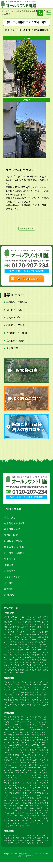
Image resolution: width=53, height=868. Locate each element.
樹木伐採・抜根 (12, 529)
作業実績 (9, 565)
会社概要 (9, 583)
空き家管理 (12, 348)
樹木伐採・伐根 (14, 310)
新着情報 (9, 589)
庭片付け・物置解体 (17, 341)
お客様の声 (10, 571)
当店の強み (10, 518)
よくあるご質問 (12, 577)
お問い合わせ (11, 595)
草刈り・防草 (13, 317)
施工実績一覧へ (27, 229)
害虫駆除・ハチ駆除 (17, 333)
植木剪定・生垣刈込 (17, 302)
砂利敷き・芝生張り (17, 325)
